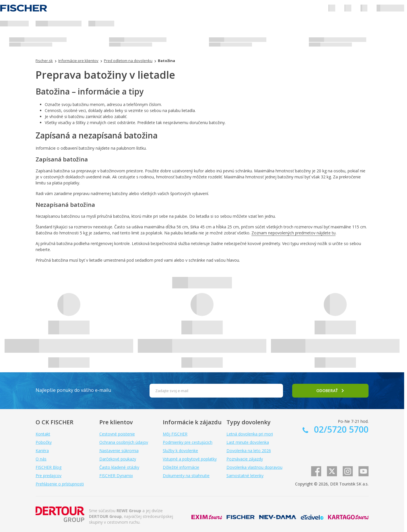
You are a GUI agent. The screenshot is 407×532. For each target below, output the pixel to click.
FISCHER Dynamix (116, 476)
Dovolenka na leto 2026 (249, 451)
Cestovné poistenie (117, 434)
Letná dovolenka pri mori (250, 434)
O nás (41, 459)
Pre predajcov (49, 476)
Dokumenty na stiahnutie (186, 476)
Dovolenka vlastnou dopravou (254, 467)
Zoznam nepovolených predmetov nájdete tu (293, 233)
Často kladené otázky (119, 467)
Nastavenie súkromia (119, 451)
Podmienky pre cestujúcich (188, 442)
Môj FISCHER (175, 434)
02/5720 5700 (340, 429)
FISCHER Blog (49, 467)
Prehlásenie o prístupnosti (60, 484)
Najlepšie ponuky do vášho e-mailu (73, 390)
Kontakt (43, 434)
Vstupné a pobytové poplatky (190, 459)
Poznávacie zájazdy (245, 459)
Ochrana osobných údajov (124, 442)
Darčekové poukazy (118, 459)
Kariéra (42, 451)
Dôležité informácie (181, 467)
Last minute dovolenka (248, 442)
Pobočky (44, 442)
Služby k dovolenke (180, 451)
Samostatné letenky (245, 476)
